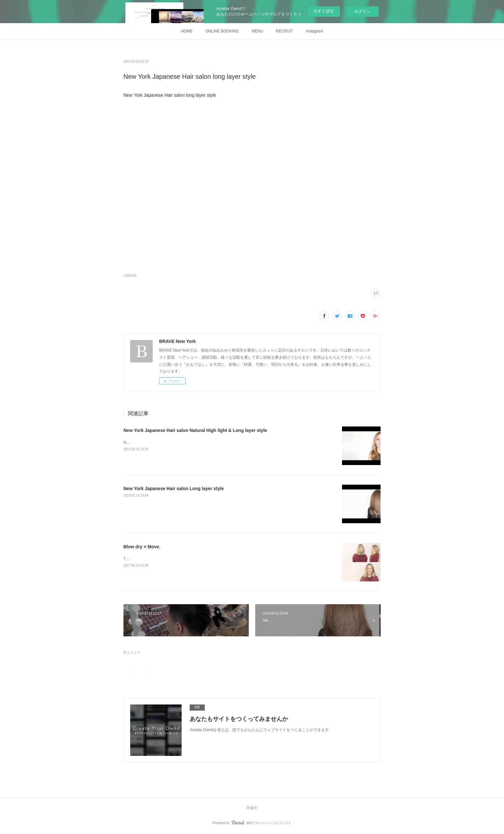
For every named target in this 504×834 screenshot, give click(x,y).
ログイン (363, 11)
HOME (187, 31)
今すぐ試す (324, 11)
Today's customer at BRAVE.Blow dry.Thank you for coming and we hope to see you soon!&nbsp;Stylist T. (214, 559)
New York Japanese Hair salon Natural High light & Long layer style (195, 430)
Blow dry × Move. (142, 547)
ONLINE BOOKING (222, 31)
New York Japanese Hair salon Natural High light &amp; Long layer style (185, 443)
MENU (257, 31)
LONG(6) (130, 276)
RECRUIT (284, 31)
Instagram (315, 31)
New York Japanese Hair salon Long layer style (174, 489)
